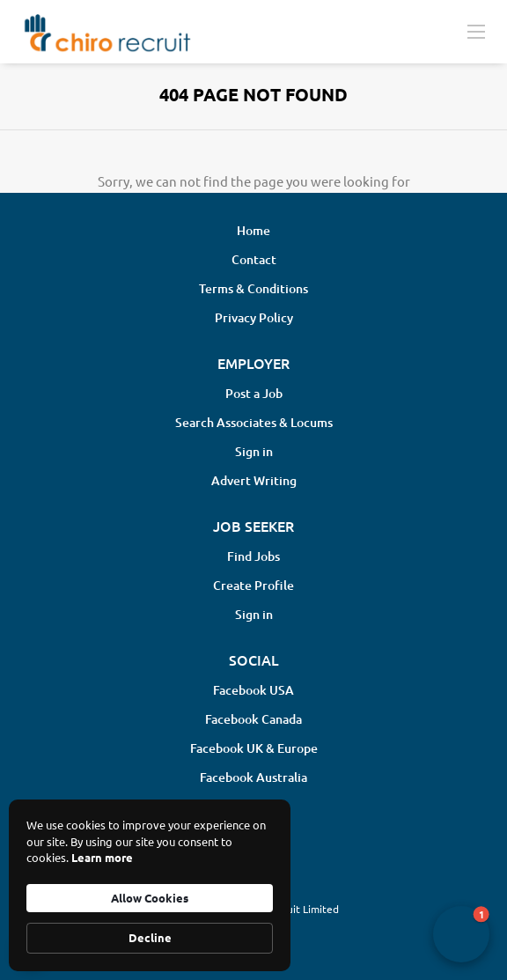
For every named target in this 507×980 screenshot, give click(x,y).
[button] (461, 934)
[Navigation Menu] (476, 31)
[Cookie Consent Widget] (150, 885)
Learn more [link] (102, 857)
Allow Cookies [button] (150, 898)
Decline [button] (150, 937)
